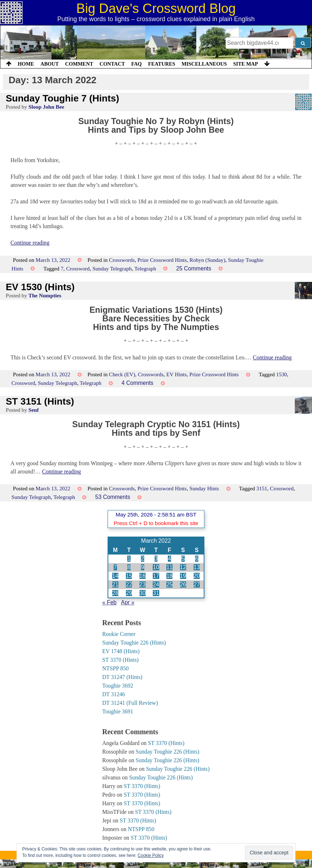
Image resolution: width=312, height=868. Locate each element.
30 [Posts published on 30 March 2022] (143, 593)
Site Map (245, 64)
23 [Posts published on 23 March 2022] (143, 584)
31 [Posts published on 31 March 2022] (156, 593)
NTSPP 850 (115, 668)
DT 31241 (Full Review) (130, 703)
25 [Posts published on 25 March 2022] (169, 584)
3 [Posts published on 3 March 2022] (156, 559)
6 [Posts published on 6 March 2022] (197, 559)
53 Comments (113, 497)
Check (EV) (122, 374)
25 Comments (194, 268)
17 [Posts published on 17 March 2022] (156, 576)
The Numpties (45, 295)
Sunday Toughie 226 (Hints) (134, 643)
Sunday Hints (204, 488)
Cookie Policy (151, 855)
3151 (262, 488)
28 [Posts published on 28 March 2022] (115, 593)
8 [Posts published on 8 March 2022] (129, 567)
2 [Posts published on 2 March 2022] (143, 559)
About (50, 64)
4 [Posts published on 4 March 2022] (169, 559)
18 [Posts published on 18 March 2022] (169, 576)
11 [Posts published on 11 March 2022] (169, 567)
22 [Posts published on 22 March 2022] (129, 584)
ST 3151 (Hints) (40, 401)
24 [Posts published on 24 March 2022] (156, 584)
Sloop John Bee (46, 107)
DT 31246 (114, 694)
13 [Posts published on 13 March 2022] (197, 567)
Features (162, 64)
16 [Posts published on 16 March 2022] (143, 576)
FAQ (136, 64)
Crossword (78, 268)
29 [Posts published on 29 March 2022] (129, 593)
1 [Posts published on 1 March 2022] (129, 559)
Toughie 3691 (118, 711)
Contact (112, 64)
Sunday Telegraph (112, 268)
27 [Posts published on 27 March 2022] (197, 584)
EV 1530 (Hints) (40, 287)
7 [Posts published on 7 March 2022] (115, 567)
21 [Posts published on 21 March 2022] (115, 584)
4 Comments (138, 383)
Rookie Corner (119, 634)
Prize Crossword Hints (162, 260)
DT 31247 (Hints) (122, 677)
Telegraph (145, 268)
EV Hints (177, 374)
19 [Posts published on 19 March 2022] (183, 576)
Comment (79, 64)
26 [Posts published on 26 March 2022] (183, 584)
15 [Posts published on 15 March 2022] (129, 576)
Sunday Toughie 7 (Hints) (62, 98)
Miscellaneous (204, 64)
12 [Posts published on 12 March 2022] (183, 567)
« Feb (109, 602)
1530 (282, 374)
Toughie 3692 (118, 686)
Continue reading (30, 243)
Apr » (127, 602)
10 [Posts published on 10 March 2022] (156, 567)
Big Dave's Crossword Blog (156, 8)
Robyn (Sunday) (207, 260)
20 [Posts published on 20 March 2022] (197, 576)
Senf (34, 410)
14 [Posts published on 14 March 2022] (115, 576)
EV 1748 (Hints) (121, 651)
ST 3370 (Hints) (120, 660)
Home (26, 64)
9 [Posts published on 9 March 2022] (143, 567)
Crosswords (122, 260)
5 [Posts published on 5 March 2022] (183, 559)
